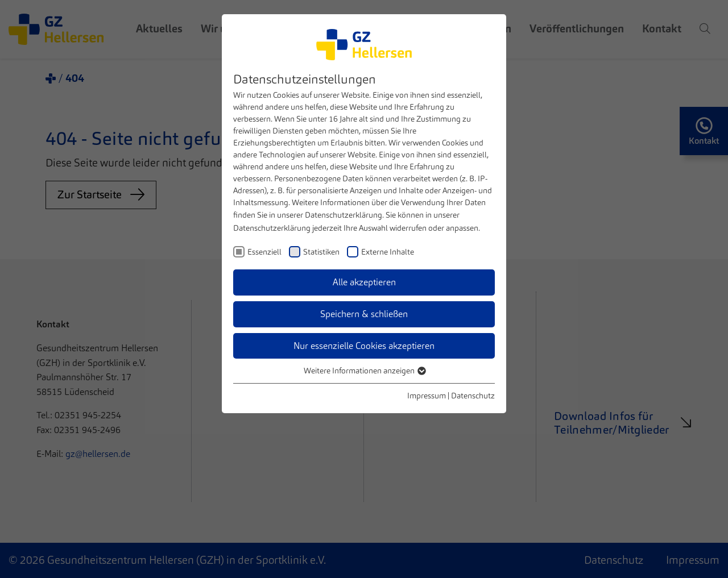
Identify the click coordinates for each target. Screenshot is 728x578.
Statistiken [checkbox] (321, 252)
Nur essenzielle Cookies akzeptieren (364, 346)
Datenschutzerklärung (344, 215)
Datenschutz (473, 396)
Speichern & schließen (364, 314)
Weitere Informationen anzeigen (364, 371)
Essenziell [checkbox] (264, 252)
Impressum (427, 396)
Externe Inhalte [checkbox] (388, 252)
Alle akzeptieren (364, 282)
